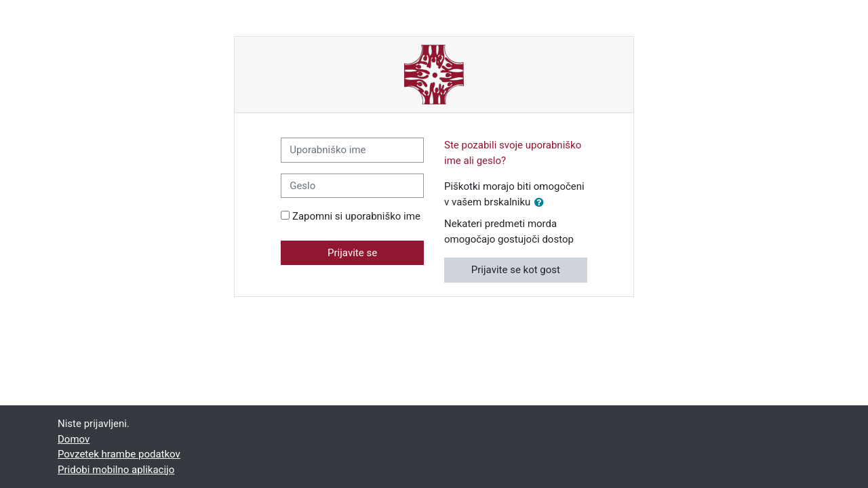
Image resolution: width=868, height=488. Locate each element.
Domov (74, 439)
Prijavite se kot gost (516, 270)
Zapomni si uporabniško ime (356, 216)
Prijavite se (352, 253)
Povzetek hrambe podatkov (119, 454)
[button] (542, 203)
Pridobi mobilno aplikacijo (116, 470)
